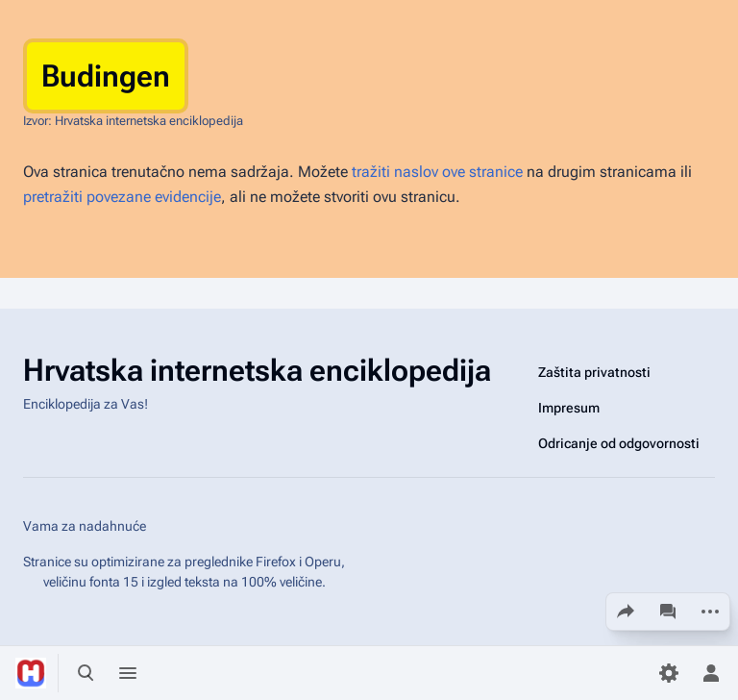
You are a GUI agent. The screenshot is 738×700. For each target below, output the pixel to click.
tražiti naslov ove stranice (437, 172)
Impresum (569, 408)
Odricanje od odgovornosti (619, 443)
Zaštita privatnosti (594, 372)
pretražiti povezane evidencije (122, 197)
